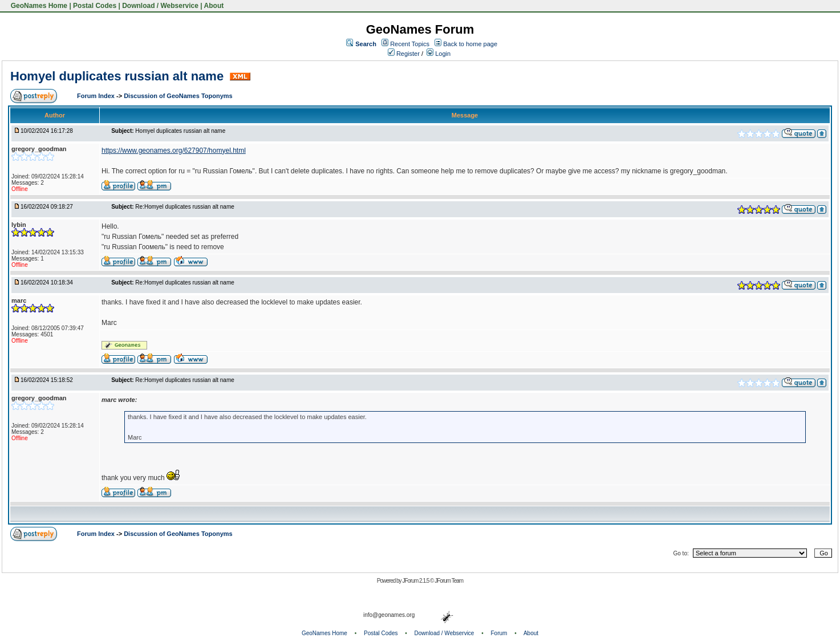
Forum (499, 633)
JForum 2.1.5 (416, 581)
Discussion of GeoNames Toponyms (178, 96)
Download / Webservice (160, 6)
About (214, 6)
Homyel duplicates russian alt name (119, 76)
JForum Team (449, 581)
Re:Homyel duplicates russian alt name (184, 207)
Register (404, 54)
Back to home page (470, 44)
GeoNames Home (38, 6)
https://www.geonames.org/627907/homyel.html (174, 151)
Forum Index (97, 96)
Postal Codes (95, 6)
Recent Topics (410, 44)
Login (439, 54)
